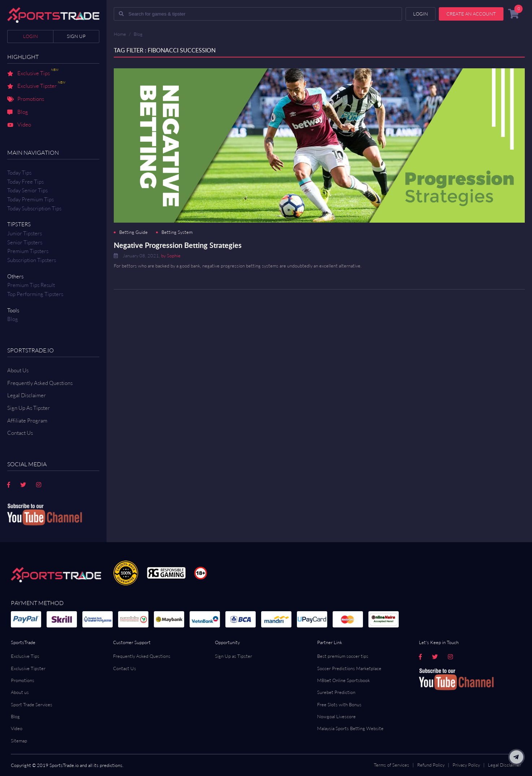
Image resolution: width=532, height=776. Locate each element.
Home (120, 34)
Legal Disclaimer (27, 395)
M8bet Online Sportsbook (343, 680)
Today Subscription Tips (34, 208)
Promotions (26, 99)
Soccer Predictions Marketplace (349, 668)
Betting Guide (133, 232)
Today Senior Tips (27, 190)
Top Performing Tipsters (35, 294)
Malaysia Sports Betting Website (350, 728)
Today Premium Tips (31, 199)
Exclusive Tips (33, 74)
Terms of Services (392, 765)
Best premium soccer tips (343, 656)
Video (19, 125)
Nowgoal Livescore (336, 716)
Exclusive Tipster (36, 86)
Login (31, 36)
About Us (18, 370)
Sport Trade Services (32, 704)
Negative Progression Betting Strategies (178, 245)
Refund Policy (431, 765)
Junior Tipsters (25, 233)
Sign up (76, 36)
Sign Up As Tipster (29, 408)
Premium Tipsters (28, 251)
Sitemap (19, 741)
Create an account (471, 14)
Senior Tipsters (25, 242)
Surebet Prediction (336, 692)
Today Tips (19, 173)
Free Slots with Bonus (339, 704)
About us (20, 692)
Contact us (20, 433)
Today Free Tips (25, 182)
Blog (18, 112)
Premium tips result (31, 285)
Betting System (177, 232)
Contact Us (125, 668)
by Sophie (171, 256)
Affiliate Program (27, 421)
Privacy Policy (466, 765)
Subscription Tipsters (32, 260)
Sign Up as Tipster (233, 656)
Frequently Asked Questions (40, 383)
